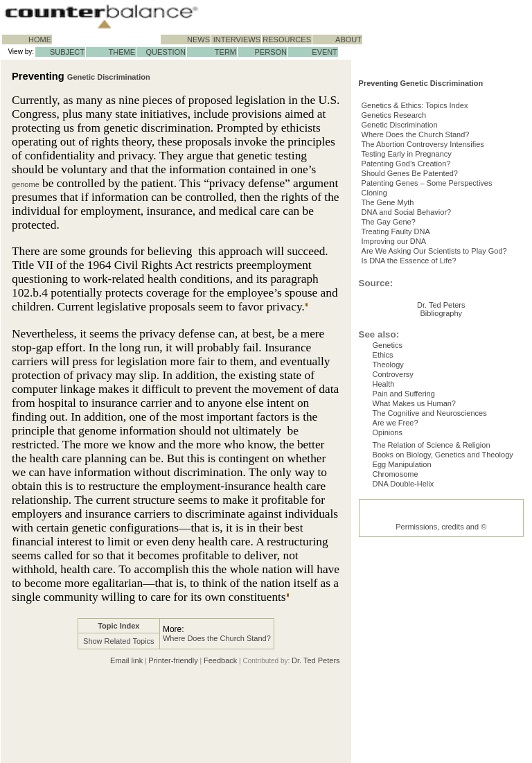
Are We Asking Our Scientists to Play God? (445, 327)
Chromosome (396, 663)
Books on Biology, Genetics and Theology (443, 638)
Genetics (388, 501)
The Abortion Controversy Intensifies (434, 190)
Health (384, 551)
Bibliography (442, 469)
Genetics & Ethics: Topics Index (426, 140)
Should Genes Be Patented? (421, 227)
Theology (388, 526)
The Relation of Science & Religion (432, 626)
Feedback (220, 660)
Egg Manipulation (402, 651)
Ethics (383, 514)
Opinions (388, 613)
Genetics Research (405, 152)
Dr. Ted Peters (316, 660)
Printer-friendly (173, 660)
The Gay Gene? (400, 290)
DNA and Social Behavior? (418, 277)
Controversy (393, 538)
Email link (126, 660)
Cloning (385, 252)
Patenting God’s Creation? (417, 215)
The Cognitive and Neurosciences (430, 588)
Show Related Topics (119, 641)
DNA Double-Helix (404, 676)
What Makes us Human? (414, 576)
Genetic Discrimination (109, 77)
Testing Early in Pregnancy (418, 202)
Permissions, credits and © (441, 744)
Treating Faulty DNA (407, 302)
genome (26, 184)
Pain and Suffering (404, 563)
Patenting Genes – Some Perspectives (438, 240)
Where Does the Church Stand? (217, 638)
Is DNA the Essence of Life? (420, 340)
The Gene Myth (399, 265)
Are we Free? (396, 601)
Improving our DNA (405, 315)
